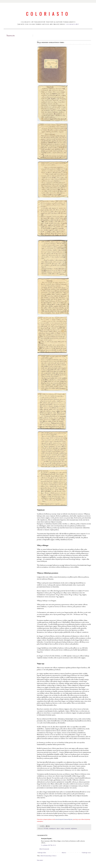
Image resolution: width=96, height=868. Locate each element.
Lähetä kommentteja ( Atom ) (48, 856)
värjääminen (74, 829)
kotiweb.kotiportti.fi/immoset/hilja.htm (64, 819)
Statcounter (40, 860)
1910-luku (46, 829)
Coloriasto (48, 14)
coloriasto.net (72, 24)
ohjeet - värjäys (61, 829)
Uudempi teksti (42, 853)
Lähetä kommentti (44, 849)
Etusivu (64, 853)
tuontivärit (68, 829)
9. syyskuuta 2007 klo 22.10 (48, 845)
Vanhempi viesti (86, 853)
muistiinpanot (53, 829)
